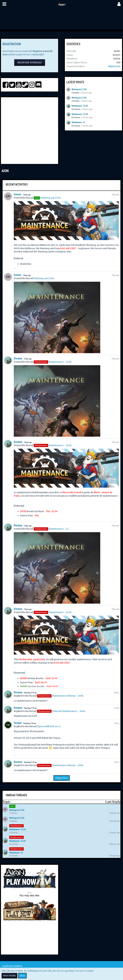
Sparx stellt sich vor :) (49, 726)
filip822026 (114, 66)
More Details (9, 976)
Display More (62, 778)
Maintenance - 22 (78, 122)
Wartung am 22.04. (79, 89)
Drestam (76, 109)
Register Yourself (30, 62)
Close (22, 976)
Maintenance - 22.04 (80, 106)
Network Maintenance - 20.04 (69, 711)
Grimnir (76, 93)
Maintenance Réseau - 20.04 (68, 696)
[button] (4, 4)
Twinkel (18, 723)
